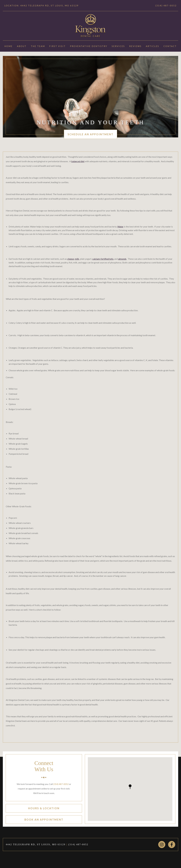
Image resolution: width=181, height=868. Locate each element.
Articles (152, 46)
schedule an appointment (90, 134)
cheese (71, 259)
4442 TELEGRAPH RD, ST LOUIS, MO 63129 (36, 844)
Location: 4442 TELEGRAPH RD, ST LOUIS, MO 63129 (42, 6)
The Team (38, 46)
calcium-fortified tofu (103, 259)
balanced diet (78, 161)
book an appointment (44, 820)
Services (118, 46)
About (22, 46)
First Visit (57, 46)
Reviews (135, 46)
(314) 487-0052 (166, 6)
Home (8, 46)
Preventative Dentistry (89, 46)
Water (120, 227)
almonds (122, 259)
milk (77, 259)
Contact (170, 46)
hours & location (44, 808)
